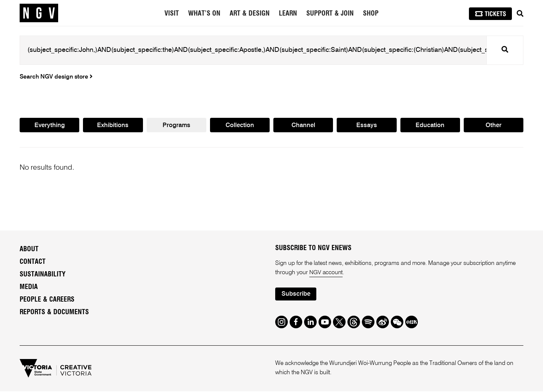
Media (29, 288)
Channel (303, 126)
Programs (176, 126)
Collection (240, 126)
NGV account (326, 273)
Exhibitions (113, 126)
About (29, 250)
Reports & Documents (54, 313)
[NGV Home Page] (39, 13)
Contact (33, 262)
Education (430, 126)
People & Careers (47, 300)
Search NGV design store (56, 77)
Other (494, 126)
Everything (49, 126)
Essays (367, 126)
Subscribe (296, 295)
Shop (371, 14)
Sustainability (43, 275)
